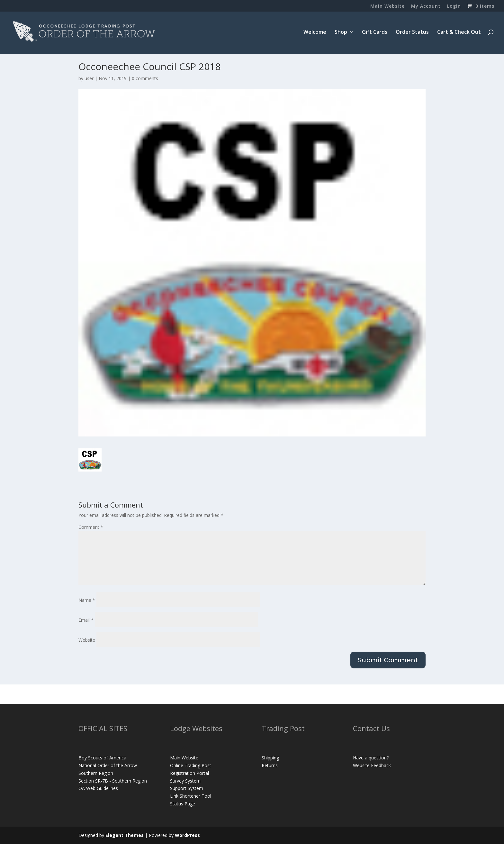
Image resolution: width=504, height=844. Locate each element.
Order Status (412, 32)
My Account (426, 6)
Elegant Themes (125, 835)
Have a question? (371, 758)
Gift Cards (375, 32)
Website (87, 640)
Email (86, 620)
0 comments (145, 78)
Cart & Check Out (459, 32)
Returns (270, 765)
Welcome (315, 32)
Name (87, 600)
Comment (91, 527)
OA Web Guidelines (98, 788)
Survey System (185, 781)
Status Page (183, 804)
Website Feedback (372, 765)
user (89, 78)
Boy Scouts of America (102, 758)
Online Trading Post (191, 765)
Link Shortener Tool (191, 796)
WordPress (187, 835)
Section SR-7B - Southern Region (113, 781)
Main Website (387, 6)
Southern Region (96, 773)
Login (454, 6)
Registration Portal (189, 773)
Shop (341, 32)
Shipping (270, 758)
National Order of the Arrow (108, 765)
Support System (187, 788)
